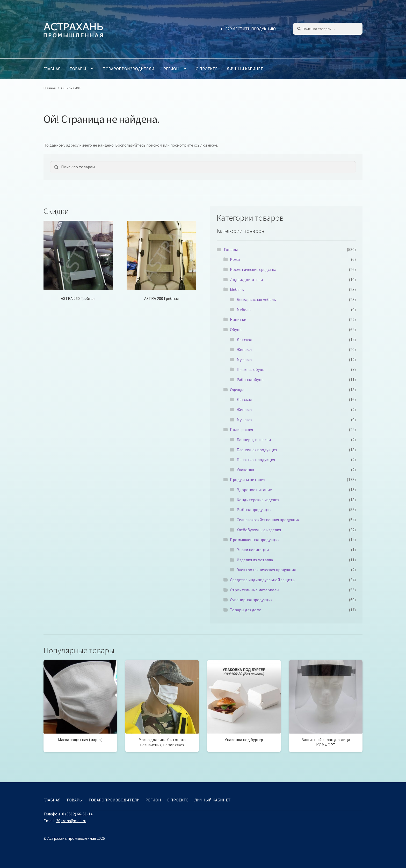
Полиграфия (241, 429)
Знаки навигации (253, 550)
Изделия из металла (255, 560)
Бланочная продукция (257, 450)
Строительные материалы (255, 590)
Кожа (235, 259)
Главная (52, 69)
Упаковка (245, 470)
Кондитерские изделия (258, 500)
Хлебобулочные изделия (259, 530)
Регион (171, 69)
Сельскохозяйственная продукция (268, 520)
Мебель (237, 289)
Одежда (237, 390)
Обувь (236, 329)
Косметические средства (253, 269)
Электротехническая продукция (266, 570)
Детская (244, 340)
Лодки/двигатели (246, 279)
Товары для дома (246, 610)
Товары (78, 69)
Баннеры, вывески (254, 440)
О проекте (207, 69)
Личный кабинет (245, 69)
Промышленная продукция (255, 540)
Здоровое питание (254, 490)
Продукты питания (248, 479)
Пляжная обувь (251, 369)
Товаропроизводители (129, 69)
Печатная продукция (256, 460)
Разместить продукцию (251, 29)
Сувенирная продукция (251, 600)
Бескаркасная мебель (256, 299)
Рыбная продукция (254, 510)
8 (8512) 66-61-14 (77, 814)
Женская (244, 349)
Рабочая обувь (250, 379)
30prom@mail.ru (71, 821)
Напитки (238, 319)
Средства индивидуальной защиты (263, 580)
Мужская (244, 360)
